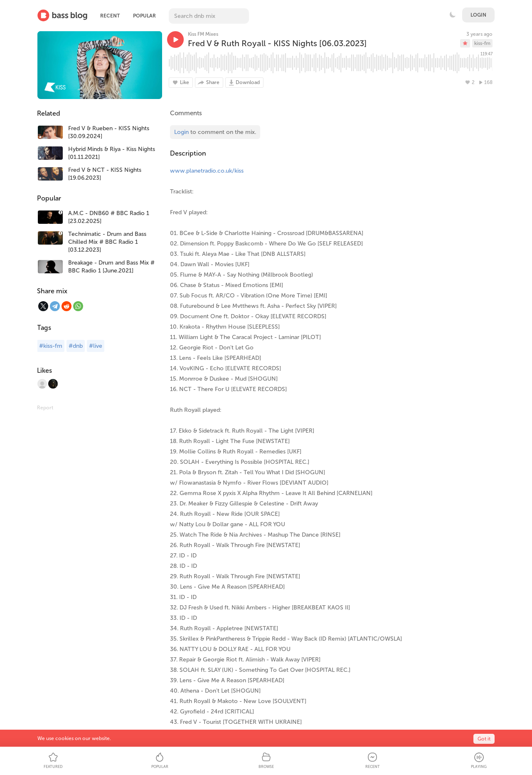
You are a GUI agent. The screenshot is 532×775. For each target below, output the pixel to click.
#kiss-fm (51, 346)
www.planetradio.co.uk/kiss (207, 171)
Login (478, 15)
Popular (144, 16)
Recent (110, 16)
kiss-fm (482, 43)
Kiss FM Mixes (203, 34)
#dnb (76, 346)
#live (96, 346)
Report (45, 408)
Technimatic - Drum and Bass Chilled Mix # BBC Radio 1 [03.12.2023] (107, 242)
